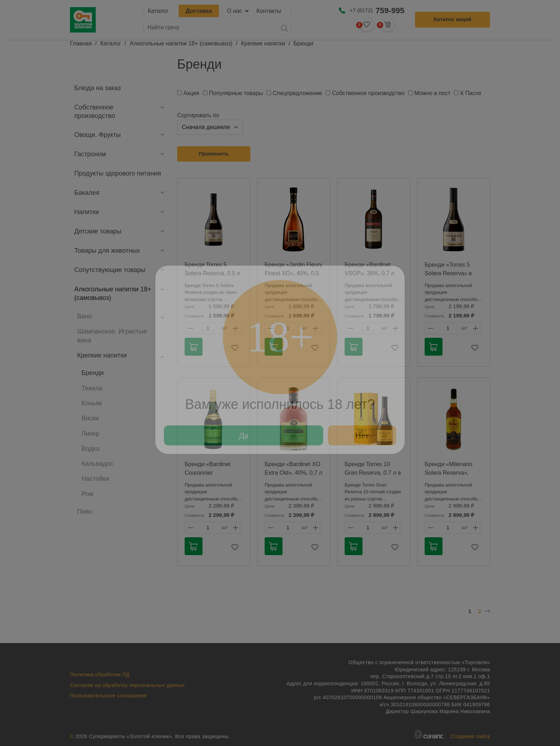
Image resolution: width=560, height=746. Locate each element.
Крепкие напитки (263, 43)
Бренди (92, 373)
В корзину (193, 347)
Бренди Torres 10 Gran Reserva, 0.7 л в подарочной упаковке (373, 473)
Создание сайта (470, 736)
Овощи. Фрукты (97, 135)
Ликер (90, 434)
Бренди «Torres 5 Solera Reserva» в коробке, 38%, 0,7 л (451, 273)
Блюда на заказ (97, 88)
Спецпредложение (297, 93)
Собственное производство (95, 112)
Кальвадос (97, 464)
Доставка (199, 11)
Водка (90, 449)
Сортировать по (198, 115)
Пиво (85, 512)
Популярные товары (236, 93)
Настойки (95, 479)
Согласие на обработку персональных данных (127, 685)
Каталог (158, 11)
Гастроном (90, 154)
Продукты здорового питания (118, 173)
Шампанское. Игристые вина (112, 336)
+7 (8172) (377, 11)
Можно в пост (432, 93)
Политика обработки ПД (100, 675)
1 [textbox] (208, 328)
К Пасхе (471, 93)
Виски (90, 418)
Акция (191, 93)
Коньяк (92, 403)
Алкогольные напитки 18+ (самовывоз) (181, 43)
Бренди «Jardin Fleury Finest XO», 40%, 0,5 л (293, 273)
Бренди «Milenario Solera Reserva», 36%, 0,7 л (449, 473)
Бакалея (87, 193)
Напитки (87, 212)
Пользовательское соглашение (108, 696)
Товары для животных (107, 251)
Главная (81, 43)
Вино (85, 316)
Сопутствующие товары (110, 270)
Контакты (269, 11)
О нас (234, 11)
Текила (92, 388)
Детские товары (98, 231)
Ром (87, 494)
